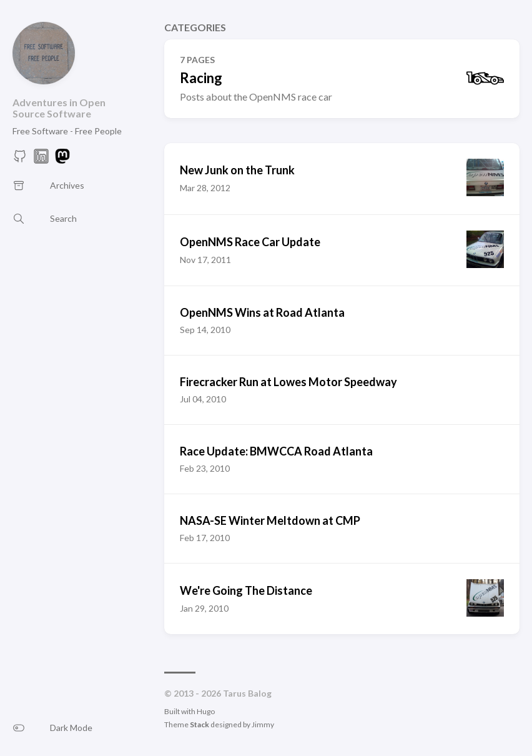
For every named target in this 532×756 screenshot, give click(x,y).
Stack (199, 724)
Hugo (206, 711)
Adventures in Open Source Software (59, 108)
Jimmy (263, 724)
